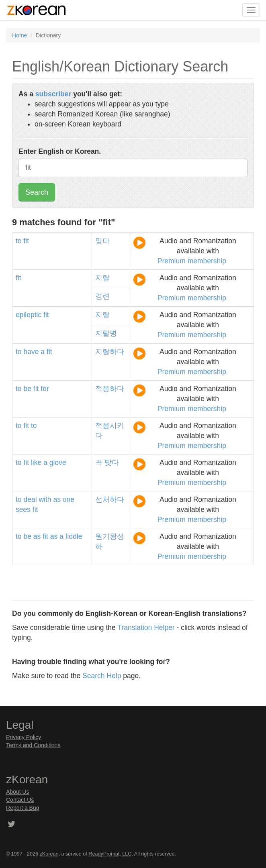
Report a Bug (23, 808)
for (45, 389)
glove (58, 463)
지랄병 (106, 333)
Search (37, 192)
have (31, 352)
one (69, 499)
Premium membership (192, 261)
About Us (18, 792)
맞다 (102, 241)
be (27, 389)
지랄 (102, 278)
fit (26, 241)
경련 (102, 296)
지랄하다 (110, 352)
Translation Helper (146, 628)
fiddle (74, 536)
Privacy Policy (24, 737)
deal (30, 499)
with (45, 499)
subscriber (53, 94)
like (36, 463)
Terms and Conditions (33, 745)
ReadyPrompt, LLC (110, 854)
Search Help (102, 676)
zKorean (49, 854)
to (19, 241)
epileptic (29, 315)
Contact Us (20, 800)
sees (23, 509)
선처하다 (110, 499)
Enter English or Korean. (60, 151)
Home (19, 35)
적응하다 (110, 389)
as (57, 499)
